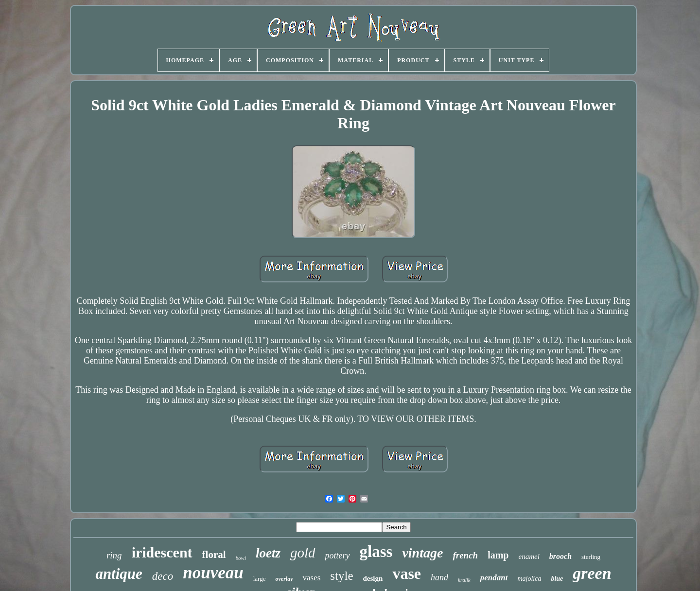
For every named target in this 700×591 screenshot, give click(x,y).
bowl (241, 558)
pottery (338, 556)
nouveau (213, 573)
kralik (464, 580)
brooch (560, 556)
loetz (268, 553)
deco (163, 576)
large (260, 579)
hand (439, 577)
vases (311, 578)
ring (114, 555)
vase (407, 574)
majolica (529, 579)
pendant (494, 578)
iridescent (162, 552)
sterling (591, 557)
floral (214, 555)
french (465, 555)
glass (376, 552)
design (373, 578)
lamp (498, 555)
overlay (284, 579)
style (341, 576)
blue (557, 579)
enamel (529, 556)
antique (119, 574)
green (592, 573)
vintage (422, 553)
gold (303, 553)
